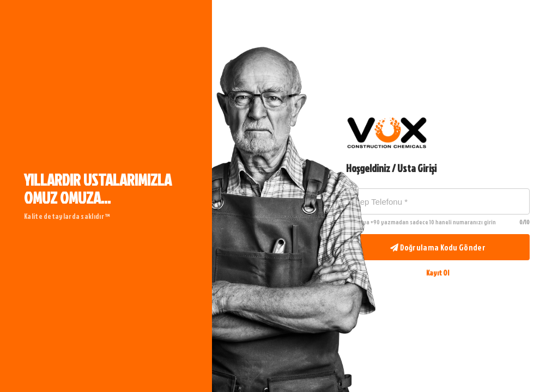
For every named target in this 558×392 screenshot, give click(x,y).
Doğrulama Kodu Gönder (438, 247)
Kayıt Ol (438, 273)
